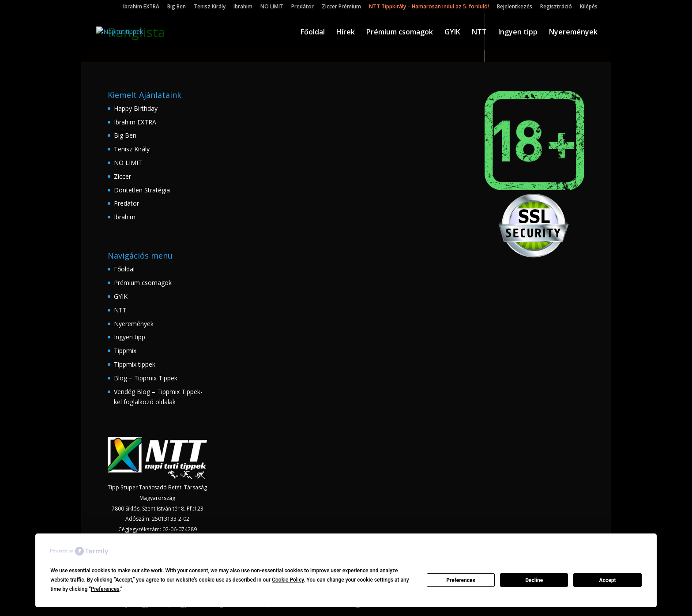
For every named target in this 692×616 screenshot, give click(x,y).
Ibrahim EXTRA (141, 7)
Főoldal (313, 33)
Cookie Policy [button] (288, 580)
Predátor (303, 7)
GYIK (452, 33)
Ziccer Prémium (341, 7)
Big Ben (177, 7)
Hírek (346, 33)
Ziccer (122, 176)
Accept (608, 580)
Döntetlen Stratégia (142, 190)
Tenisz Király (210, 7)
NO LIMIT (272, 7)
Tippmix (125, 351)
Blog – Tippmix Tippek (146, 378)
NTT (479, 33)
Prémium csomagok (400, 33)
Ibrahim (243, 7)
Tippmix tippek (135, 364)
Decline (534, 580)
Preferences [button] (105, 589)
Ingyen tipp (518, 33)
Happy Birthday (136, 108)
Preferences (461, 580)
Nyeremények (573, 33)
